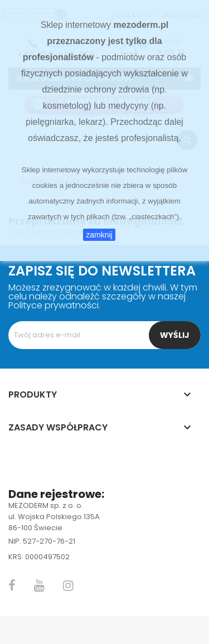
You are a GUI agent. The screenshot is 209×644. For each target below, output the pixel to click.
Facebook (12, 585)
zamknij (99, 235)
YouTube (39, 585)
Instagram (68, 585)
